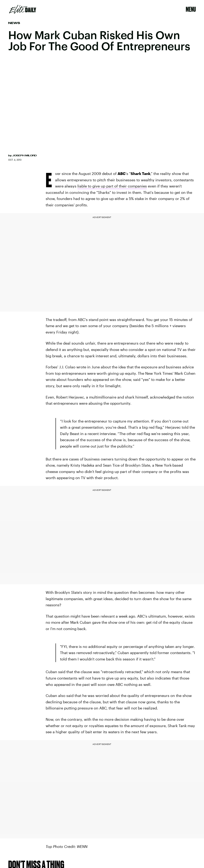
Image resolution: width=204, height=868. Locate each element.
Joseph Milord (24, 155)
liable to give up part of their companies (112, 186)
